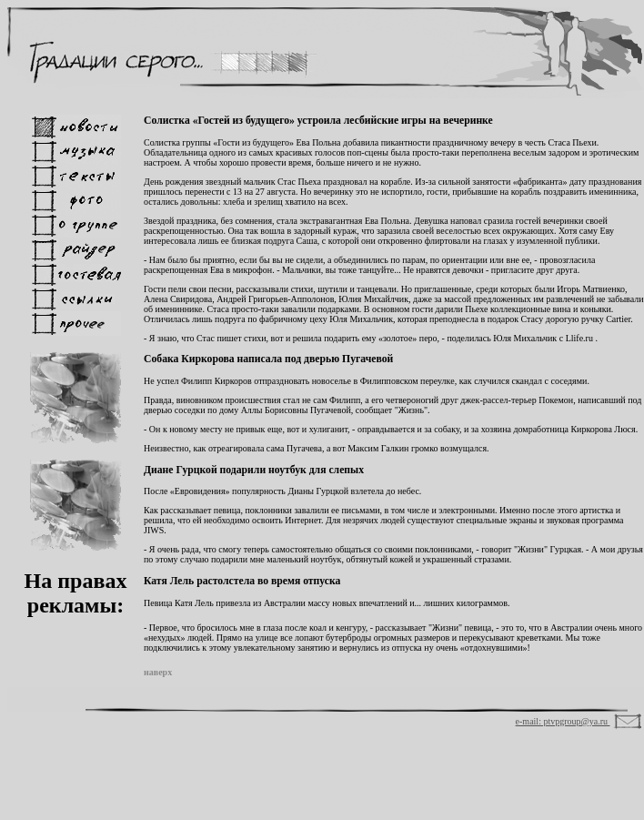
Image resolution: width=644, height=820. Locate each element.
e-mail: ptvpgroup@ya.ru (563, 721)
